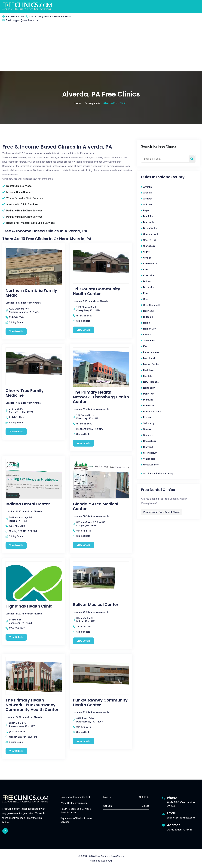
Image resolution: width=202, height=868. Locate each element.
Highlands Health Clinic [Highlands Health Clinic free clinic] (29, 606)
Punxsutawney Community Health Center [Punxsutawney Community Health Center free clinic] (100, 703)
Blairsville (149, 222)
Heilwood (148, 311)
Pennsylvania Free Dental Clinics (162, 512)
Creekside (149, 275)
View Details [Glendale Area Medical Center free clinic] (84, 545)
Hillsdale (148, 317)
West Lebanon (151, 465)
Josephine (149, 341)
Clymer (147, 258)
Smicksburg (150, 441)
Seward (147, 429)
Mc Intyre (148, 370)
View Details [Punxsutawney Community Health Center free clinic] (84, 741)
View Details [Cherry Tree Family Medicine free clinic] (16, 432)
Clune (146, 252)
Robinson (148, 406)
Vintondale (149, 459)
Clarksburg (149, 246)
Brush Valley (150, 228)
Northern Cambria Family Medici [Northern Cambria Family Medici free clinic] (31, 293)
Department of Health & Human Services (77, 820)
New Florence (151, 382)
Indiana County (170, 177)
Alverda (147, 187)
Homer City (149, 329)
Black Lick (149, 216)
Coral (146, 270)
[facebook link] (5, 831)
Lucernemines (151, 352)
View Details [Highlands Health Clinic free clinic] (16, 637)
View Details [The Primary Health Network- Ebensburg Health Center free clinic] (84, 443)
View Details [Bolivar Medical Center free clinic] (84, 641)
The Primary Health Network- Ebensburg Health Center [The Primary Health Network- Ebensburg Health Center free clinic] (101, 397)
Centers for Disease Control (75, 797)
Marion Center (151, 364)
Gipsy (146, 299)
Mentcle (148, 376)
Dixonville (149, 287)
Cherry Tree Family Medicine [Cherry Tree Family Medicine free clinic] (25, 393)
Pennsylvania (92, 103)
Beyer (146, 210)
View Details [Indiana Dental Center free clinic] (16, 545)
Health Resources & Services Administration (76, 811)
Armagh (148, 199)
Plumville (148, 400)
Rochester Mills (152, 412)
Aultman (148, 205)
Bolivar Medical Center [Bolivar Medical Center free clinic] (96, 605)
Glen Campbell (151, 305)
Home (78, 103)
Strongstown (150, 453)
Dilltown (148, 281)
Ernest (147, 293)
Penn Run (149, 394)
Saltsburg (149, 423)
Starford (148, 447)
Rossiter (148, 417)
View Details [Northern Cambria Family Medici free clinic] (16, 331)
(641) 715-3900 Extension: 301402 (55, 17)
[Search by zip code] (192, 159)
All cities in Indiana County (158, 473)
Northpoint (149, 388)
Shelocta (148, 435)
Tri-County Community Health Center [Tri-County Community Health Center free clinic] (96, 291)
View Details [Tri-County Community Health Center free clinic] (84, 330)
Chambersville (151, 234)
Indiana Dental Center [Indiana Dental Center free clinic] (28, 504)
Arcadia (148, 193)
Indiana (147, 335)
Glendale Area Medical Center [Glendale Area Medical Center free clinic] (96, 506)
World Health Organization (74, 803)
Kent (146, 346)
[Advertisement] (101, 48)
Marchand (149, 358)
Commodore (150, 264)
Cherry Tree (150, 240)
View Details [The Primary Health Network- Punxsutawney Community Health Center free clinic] (16, 751)
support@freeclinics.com (26, 20)
